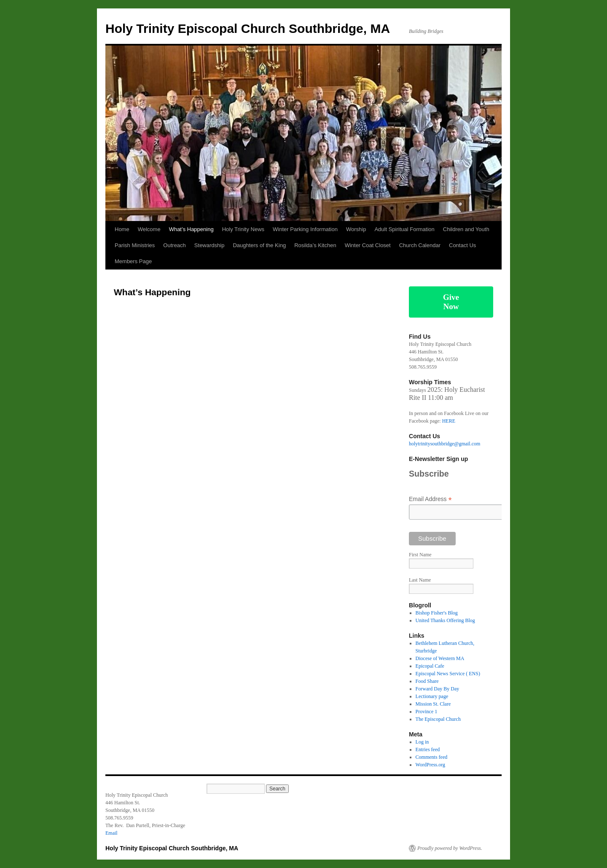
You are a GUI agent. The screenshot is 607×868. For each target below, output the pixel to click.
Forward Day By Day (438, 689)
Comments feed (432, 757)
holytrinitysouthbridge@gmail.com (445, 444)
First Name (420, 555)
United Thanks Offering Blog (445, 620)
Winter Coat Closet (368, 245)
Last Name (420, 580)
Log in (422, 742)
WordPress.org (430, 765)
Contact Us (462, 245)
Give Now (451, 302)
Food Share (427, 681)
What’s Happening (191, 229)
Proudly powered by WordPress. (450, 848)
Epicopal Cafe (430, 666)
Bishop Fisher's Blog (437, 613)
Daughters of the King (259, 245)
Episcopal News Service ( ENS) (448, 674)
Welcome (149, 229)
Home (122, 229)
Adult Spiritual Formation (404, 229)
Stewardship (209, 245)
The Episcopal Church (438, 719)
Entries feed (428, 749)
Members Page (133, 261)
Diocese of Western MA (440, 658)
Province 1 (427, 712)
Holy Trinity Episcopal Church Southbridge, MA (248, 28)
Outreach (174, 245)
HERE (449, 421)
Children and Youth (466, 229)
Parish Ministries (135, 245)
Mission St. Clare (433, 704)
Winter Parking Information (305, 229)
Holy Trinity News (243, 229)
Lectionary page (432, 696)
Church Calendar (420, 245)
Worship (356, 229)
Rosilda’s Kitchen (315, 245)
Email (111, 833)
